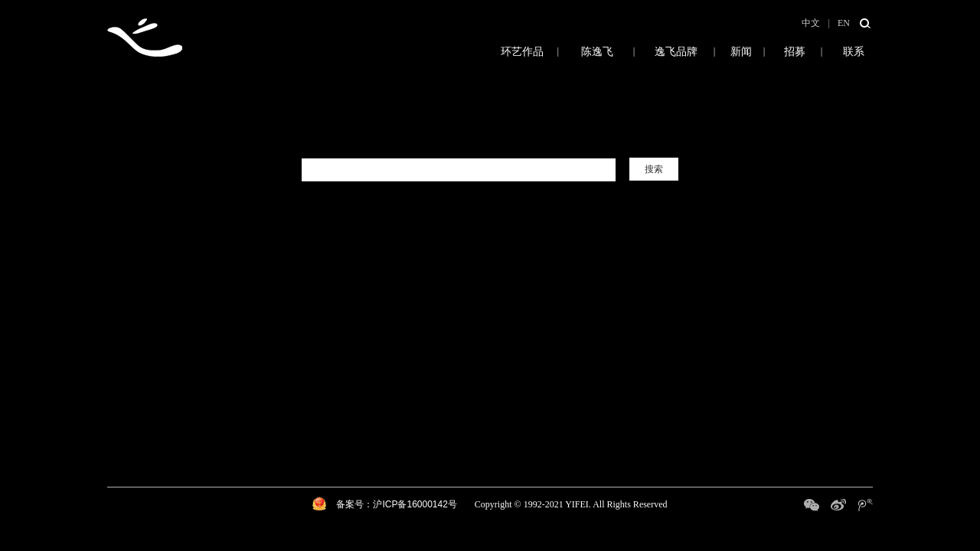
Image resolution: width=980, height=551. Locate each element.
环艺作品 (486, 51)
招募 (794, 51)
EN (844, 23)
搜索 (654, 169)
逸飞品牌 (676, 51)
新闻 (741, 51)
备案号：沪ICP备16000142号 (396, 504)
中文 (811, 23)
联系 (854, 51)
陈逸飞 (597, 51)
